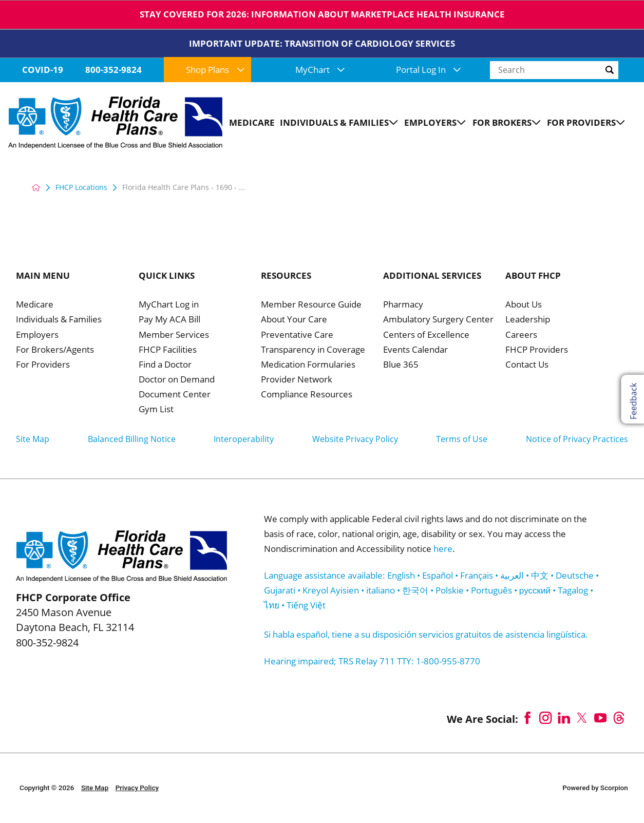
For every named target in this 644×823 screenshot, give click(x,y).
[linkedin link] (564, 718)
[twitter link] (582, 718)
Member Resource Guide (311, 305)
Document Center (175, 395)
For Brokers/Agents (55, 350)
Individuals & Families (59, 320)
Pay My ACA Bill (169, 320)
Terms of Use (462, 439)
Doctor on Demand (177, 380)
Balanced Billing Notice (132, 439)
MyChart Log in (169, 305)
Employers (37, 335)
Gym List (156, 410)
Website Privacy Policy (355, 439)
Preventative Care (297, 335)
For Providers (43, 365)
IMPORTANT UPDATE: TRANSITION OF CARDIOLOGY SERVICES (322, 43)
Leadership (528, 320)
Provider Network (297, 380)
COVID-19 (43, 70)
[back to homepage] (36, 187)
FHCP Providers (537, 350)
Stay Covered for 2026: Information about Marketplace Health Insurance (322, 14)
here (443, 549)
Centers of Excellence (426, 335)
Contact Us (527, 365)
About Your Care (294, 320)
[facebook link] (527, 718)
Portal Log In (428, 70)
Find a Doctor (165, 365)
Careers (521, 335)
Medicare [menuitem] (252, 122)
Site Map (33, 439)
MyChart (320, 70)
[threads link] (619, 718)
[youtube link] (600, 718)
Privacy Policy (137, 788)
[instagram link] (546, 718)
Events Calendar (415, 350)
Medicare (35, 305)
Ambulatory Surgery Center (438, 320)
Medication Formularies (308, 365)
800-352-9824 (113, 70)
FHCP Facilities (168, 350)
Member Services (174, 335)
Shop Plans (215, 70)
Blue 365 (401, 365)
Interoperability (244, 439)
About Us (524, 305)
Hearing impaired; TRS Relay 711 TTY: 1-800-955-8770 (372, 661)
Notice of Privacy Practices (577, 439)
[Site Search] (622, 70)
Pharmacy (403, 305)
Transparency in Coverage (313, 350)
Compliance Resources (307, 395)
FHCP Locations (81, 187)
